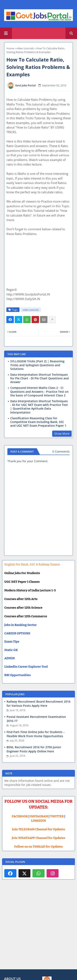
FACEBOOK (20, 816)
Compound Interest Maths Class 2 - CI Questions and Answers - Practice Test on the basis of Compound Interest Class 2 (39, 392)
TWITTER (57, 816)
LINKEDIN (38, 821)
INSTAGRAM (39, 816)
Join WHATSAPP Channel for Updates (38, 838)
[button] (71, 33)
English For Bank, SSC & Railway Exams (32, 564)
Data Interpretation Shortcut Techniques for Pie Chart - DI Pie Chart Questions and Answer (40, 378)
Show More (62, 434)
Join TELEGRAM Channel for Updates (39, 829)
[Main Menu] (6, 33)
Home (10, 48)
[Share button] (52, 320)
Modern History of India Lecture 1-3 (30, 590)
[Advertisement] (38, 928)
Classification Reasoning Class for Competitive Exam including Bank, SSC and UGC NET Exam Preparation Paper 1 (38, 422)
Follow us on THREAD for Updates (38, 847)
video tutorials (25, 48)
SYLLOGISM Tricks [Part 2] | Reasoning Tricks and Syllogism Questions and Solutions (37, 365)
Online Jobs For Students (22, 573)
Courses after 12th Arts (21, 599)
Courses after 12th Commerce (26, 616)
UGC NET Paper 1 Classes (22, 582)
